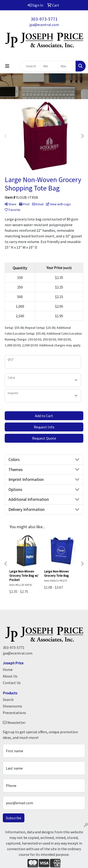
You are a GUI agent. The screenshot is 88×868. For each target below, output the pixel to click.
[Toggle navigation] (7, 66)
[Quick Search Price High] (67, 66)
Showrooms (12, 706)
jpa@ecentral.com (44, 25)
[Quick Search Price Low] (50, 66)
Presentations (14, 713)
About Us (10, 676)
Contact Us (12, 683)
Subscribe (14, 818)
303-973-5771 (44, 19)
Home (8, 670)
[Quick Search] (31, 66)
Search (8, 700)
